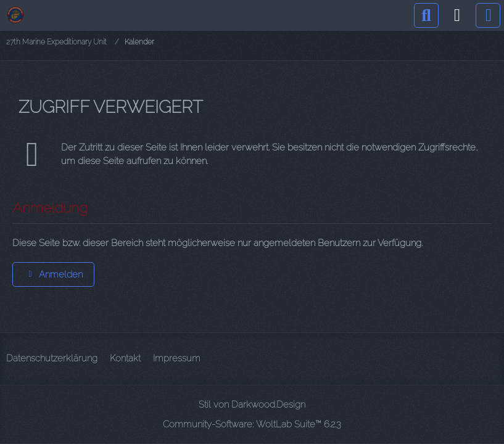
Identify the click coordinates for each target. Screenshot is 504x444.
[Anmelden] (457, 15)
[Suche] (426, 15)
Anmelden (53, 274)
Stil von (252, 405)
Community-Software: (252, 424)
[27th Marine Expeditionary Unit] (15, 15)
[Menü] (488, 15)
